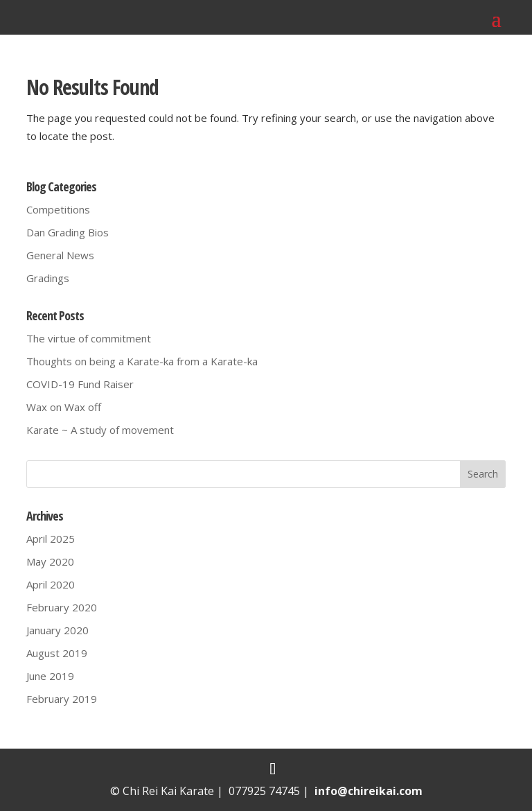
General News (60, 255)
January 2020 (57, 630)
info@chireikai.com (369, 791)
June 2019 (50, 676)
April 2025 (51, 539)
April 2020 (51, 584)
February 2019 (62, 699)
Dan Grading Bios (68, 232)
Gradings (48, 278)
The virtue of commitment (89, 338)
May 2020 (50, 561)
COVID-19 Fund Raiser (80, 384)
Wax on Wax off (64, 407)
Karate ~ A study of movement (100, 430)
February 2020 (62, 607)
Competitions (58, 209)
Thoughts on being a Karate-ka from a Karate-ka (142, 361)
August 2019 (57, 653)
